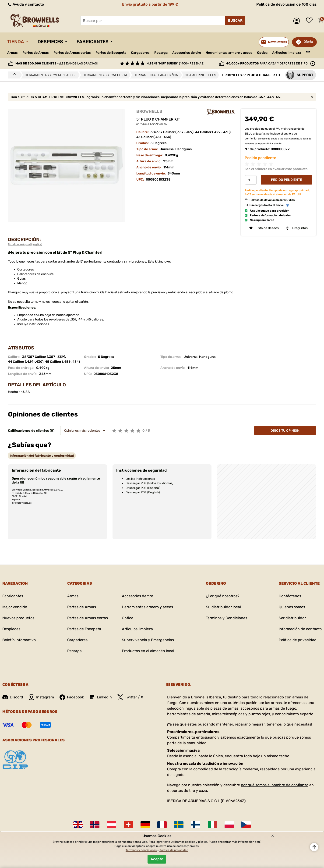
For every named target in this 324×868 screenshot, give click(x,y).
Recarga (161, 53)
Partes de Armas (36, 53)
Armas (12, 53)
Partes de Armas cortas (72, 53)
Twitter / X (130, 697)
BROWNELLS (149, 111)
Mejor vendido (15, 607)
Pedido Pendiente (287, 180)
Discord (13, 697)
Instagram (41, 697)
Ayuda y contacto (26, 4)
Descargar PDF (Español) (143, 488)
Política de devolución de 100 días (287, 4)
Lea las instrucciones (140, 479)
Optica (262, 53)
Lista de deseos (310, 21)
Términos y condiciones (141, 850)
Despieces (50, 42)
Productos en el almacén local (148, 651)
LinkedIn (101, 697)
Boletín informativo (19, 640)
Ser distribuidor (292, 618)
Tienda (16, 42)
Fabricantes (93, 42)
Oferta (308, 42)
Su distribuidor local (223, 607)
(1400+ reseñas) (176, 63)
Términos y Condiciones (227, 618)
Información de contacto (300, 629)
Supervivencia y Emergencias (148, 640)
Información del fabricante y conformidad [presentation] (42, 456)
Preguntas (297, 228)
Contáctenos (290, 596)
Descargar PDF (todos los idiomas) (149, 483)
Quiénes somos (292, 607)
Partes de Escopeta (111, 53)
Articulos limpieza (287, 53)
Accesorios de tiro (187, 53)
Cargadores (140, 53)
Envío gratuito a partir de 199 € (150, 4)
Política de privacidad (298, 640)
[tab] (42, 456)
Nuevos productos (18, 618)
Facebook (72, 697)
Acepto (157, 859)
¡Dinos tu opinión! (285, 431)
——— (308, 52)
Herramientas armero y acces (229, 53)
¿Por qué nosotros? (223, 596)
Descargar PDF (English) (143, 492)
